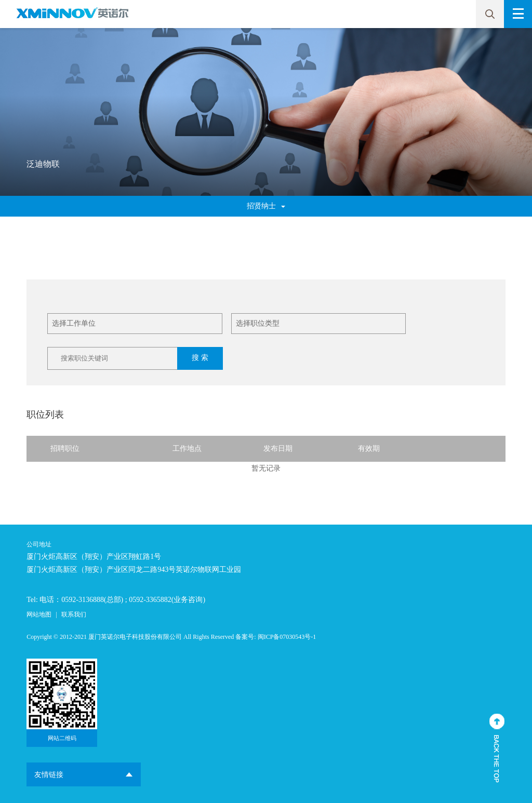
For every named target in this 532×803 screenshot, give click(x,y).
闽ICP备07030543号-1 (287, 637)
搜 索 (200, 358)
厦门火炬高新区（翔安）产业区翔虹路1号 (94, 557)
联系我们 (74, 614)
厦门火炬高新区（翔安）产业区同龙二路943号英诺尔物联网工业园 (134, 570)
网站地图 (39, 614)
